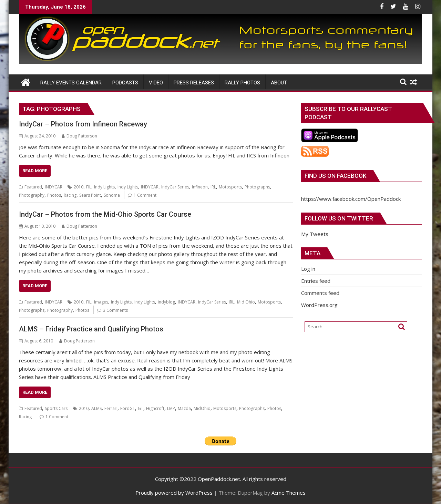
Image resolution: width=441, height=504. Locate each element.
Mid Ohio (246, 302)
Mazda (184, 408)
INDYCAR (54, 187)
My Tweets (315, 234)
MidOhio (202, 408)
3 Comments (115, 310)
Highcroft (155, 408)
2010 (79, 187)
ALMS (96, 408)
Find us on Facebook (335, 176)
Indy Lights (104, 187)
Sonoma (112, 195)
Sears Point (90, 195)
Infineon (200, 187)
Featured (33, 187)
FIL (89, 187)
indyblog (166, 302)
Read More (35, 171)
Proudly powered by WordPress (174, 493)
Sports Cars (56, 408)
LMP (171, 408)
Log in (308, 269)
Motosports (230, 187)
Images (101, 302)
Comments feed (320, 293)
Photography (32, 195)
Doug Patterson (79, 136)
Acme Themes (289, 493)
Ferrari (111, 408)
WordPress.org (319, 305)
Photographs (257, 187)
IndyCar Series (175, 187)
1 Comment (145, 195)
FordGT (128, 408)
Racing (70, 195)
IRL (213, 187)
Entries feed (316, 281)
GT (141, 408)
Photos (54, 195)
